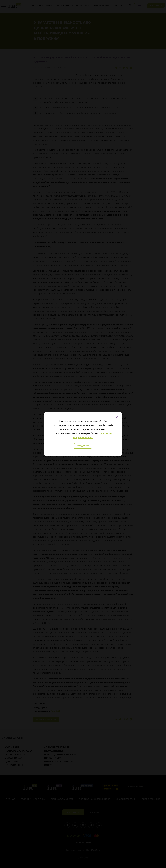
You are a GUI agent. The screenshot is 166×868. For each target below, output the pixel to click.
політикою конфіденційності (92, 435)
